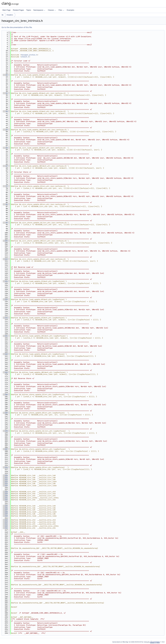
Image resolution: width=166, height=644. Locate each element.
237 (5, 510)
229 (5, 494)
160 (5, 354)
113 (5, 259)
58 (5, 148)
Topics (29, 10)
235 (5, 506)
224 (5, 483)
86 (5, 204)
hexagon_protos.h (29, 55)
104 (5, 241)
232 (5, 500)
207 (5, 449)
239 (5, 514)
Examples (70, 10)
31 (5, 93)
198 (5, 431)
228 (5, 492)
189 (5, 413)
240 (5, 516)
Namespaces (39, 10)
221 (5, 478)
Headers (10, 15)
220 (5, 475)
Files (61, 10)
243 (5, 522)
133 (5, 299)
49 (5, 130)
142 (5, 318)
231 (5, 498)
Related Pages (18, 10)
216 (5, 467)
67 (5, 166)
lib (3, 15)
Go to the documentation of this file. (17, 27)
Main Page (6, 10)
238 (5, 512)
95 (5, 223)
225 (5, 486)
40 (5, 111)
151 (5, 336)
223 (5, 482)
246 (5, 528)
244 (5, 524)
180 (5, 395)
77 (5, 186)
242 (5, 520)
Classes (52, 10)
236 (5, 508)
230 (5, 496)
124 (5, 281)
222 (5, 479)
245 (5, 526)
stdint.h (25, 57)
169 (5, 372)
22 (5, 75)
